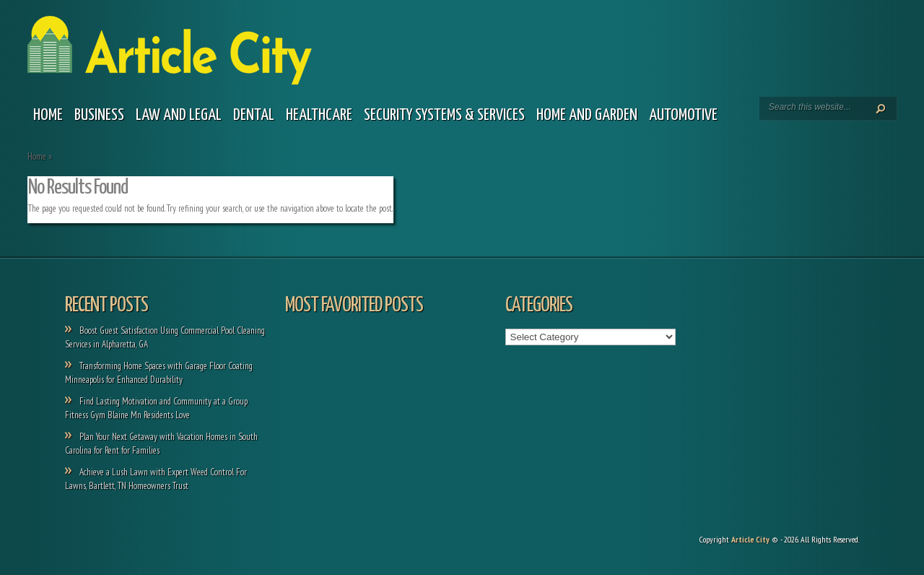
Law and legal (179, 115)
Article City (750, 539)
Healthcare (319, 115)
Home (48, 115)
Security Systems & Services (444, 115)
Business (99, 115)
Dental (254, 115)
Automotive (683, 115)
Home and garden (587, 115)
